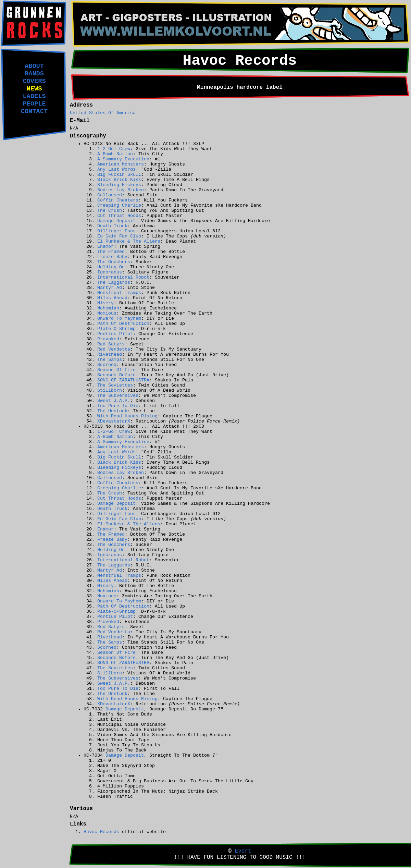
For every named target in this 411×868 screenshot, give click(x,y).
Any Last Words (116, 169)
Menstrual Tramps (119, 293)
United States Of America (103, 113)
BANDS (34, 74)
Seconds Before (116, 375)
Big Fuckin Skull (119, 175)
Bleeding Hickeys (119, 185)
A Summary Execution (123, 159)
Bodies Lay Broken (121, 190)
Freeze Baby (112, 257)
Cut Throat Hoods (119, 216)
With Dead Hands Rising (127, 416)
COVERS (34, 81)
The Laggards (114, 283)
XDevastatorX (114, 421)
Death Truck (112, 226)
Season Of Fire (116, 370)
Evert (243, 851)
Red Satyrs (111, 344)
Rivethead (110, 354)
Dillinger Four (116, 231)
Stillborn (110, 390)
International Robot (123, 277)
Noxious (107, 313)
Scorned (107, 365)
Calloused (110, 195)
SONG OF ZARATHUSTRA (123, 380)
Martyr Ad (110, 288)
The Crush (110, 211)
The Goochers (114, 262)
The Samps (110, 360)
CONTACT (34, 111)
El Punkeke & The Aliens (129, 241)
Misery (105, 303)
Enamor (105, 247)
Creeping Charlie (119, 205)
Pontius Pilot (115, 334)
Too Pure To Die (118, 406)
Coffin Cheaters (118, 200)
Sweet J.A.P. (114, 401)
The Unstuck (112, 411)
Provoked (108, 339)
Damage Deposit (116, 221)
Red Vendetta (114, 349)
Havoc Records (101, 832)
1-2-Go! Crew (114, 149)
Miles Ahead (112, 298)
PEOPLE (34, 104)
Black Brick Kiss (119, 180)
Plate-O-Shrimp (116, 329)
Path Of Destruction (123, 324)
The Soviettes (115, 385)
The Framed (111, 252)
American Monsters (121, 164)
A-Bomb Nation (115, 154)
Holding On (111, 267)
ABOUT (34, 66)
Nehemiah (108, 308)
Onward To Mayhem (119, 319)
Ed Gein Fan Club (119, 236)
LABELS (34, 96)
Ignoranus (110, 272)
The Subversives (118, 396)
